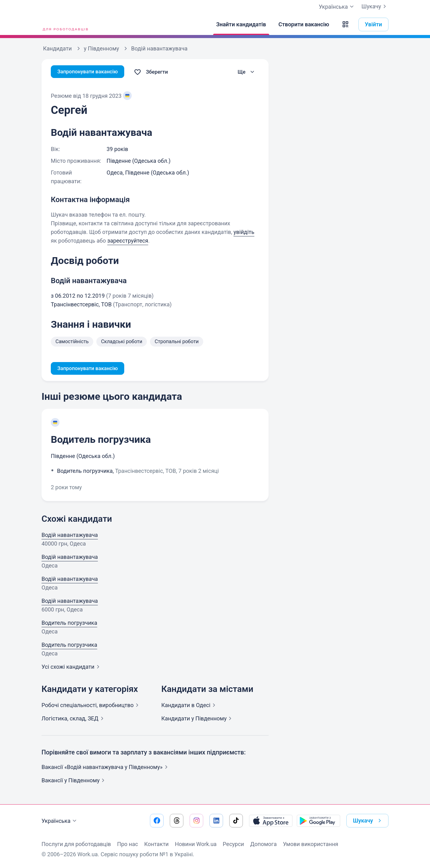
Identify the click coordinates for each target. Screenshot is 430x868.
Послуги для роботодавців (76, 844)
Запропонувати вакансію (90, 72)
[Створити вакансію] (304, 24)
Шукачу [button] (368, 821)
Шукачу (375, 6)
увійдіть (244, 232)
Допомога (263, 844)
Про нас (127, 844)
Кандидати (190, 706)
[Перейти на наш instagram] (196, 821)
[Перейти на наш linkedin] (216, 821)
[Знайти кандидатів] (241, 24)
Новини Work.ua (196, 844)
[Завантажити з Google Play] (318, 821)
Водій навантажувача (70, 536)
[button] (345, 24)
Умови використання (311, 844)
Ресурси (233, 844)
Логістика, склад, (74, 719)
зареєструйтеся (128, 241)
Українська (60, 821)
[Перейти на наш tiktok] (236, 821)
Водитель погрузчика (101, 440)
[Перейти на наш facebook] (157, 821)
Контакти (156, 844)
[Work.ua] (65, 24)
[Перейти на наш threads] (177, 821)
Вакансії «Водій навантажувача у (106, 768)
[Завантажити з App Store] (271, 821)
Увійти (374, 24)
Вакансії (74, 781)
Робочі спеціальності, (91, 706)
